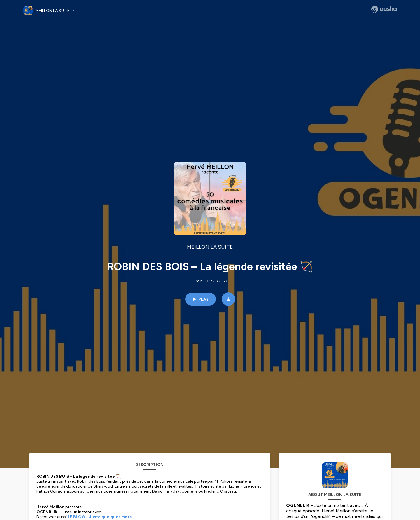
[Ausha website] (384, 9)
